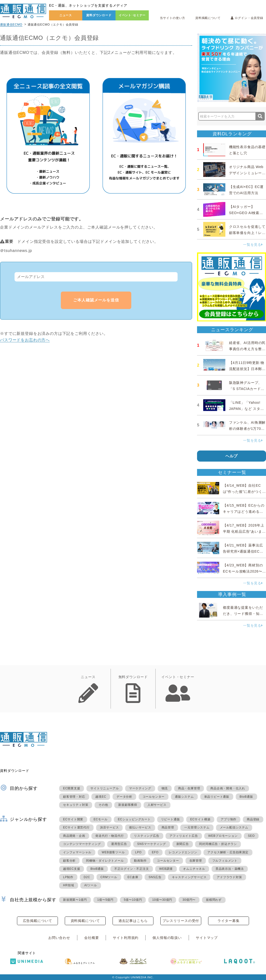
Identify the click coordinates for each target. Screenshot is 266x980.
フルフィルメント (225, 861)
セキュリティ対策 (76, 805)
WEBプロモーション (223, 836)
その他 (103, 805)
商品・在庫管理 (189, 788)
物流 (165, 788)
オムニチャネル (194, 869)
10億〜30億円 (162, 900)
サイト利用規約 (126, 938)
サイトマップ (207, 938)
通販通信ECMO (11, 25)
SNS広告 (155, 877)
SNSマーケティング (152, 844)
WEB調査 (166, 869)
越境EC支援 (72, 869)
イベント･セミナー (132, 15)
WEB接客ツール (113, 852)
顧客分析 (69, 861)
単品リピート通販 (217, 797)
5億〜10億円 (133, 900)
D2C (87, 877)
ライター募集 (228, 921)
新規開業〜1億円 (75, 900)
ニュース (66, 15)
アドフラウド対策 (229, 877)
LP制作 (68, 877)
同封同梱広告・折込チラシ (218, 844)
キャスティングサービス (189, 877)
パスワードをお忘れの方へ (25, 340)
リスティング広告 (147, 836)
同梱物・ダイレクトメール (105, 861)
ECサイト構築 (200, 819)
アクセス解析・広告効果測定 (228, 852)
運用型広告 (119, 844)
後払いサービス (140, 827)
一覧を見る (253, 245)
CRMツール (109, 877)
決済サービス (109, 827)
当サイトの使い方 (173, 18)
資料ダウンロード (99, 15)
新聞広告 (183, 844)
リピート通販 (171, 819)
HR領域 (69, 885)
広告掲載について (38, 921)
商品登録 (253, 819)
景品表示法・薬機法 (230, 869)
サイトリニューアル (105, 788)
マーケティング (140, 788)
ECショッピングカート (134, 819)
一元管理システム (197, 827)
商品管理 (168, 827)
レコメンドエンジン (183, 852)
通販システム (184, 797)
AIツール (91, 885)
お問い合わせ (59, 938)
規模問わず (214, 900)
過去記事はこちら (133, 921)
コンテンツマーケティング (82, 844)
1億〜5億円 (105, 900)
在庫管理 (196, 861)
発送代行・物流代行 (109, 836)
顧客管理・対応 (74, 797)
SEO (251, 836)
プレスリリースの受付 (181, 921)
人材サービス (157, 805)
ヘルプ (232, 456)
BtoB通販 (246, 797)
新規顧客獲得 (128, 805)
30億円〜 (189, 900)
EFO (155, 852)
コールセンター (154, 797)
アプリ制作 (229, 819)
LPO (138, 852)
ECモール (101, 819)
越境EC (101, 797)
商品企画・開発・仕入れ (228, 788)
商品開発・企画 (74, 836)
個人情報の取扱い (167, 938)
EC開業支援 (72, 788)
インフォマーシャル (77, 852)
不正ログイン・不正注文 (132, 869)
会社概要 (91, 938)
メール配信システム (234, 827)
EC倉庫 (133, 877)
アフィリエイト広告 (184, 836)
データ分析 (124, 797)
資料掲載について (208, 18)
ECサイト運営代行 (76, 827)
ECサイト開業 (73, 819)
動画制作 (140, 861)
